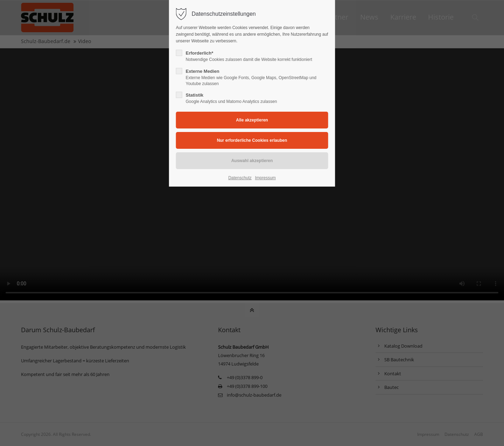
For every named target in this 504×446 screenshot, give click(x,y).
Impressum (265, 178)
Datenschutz (240, 178)
